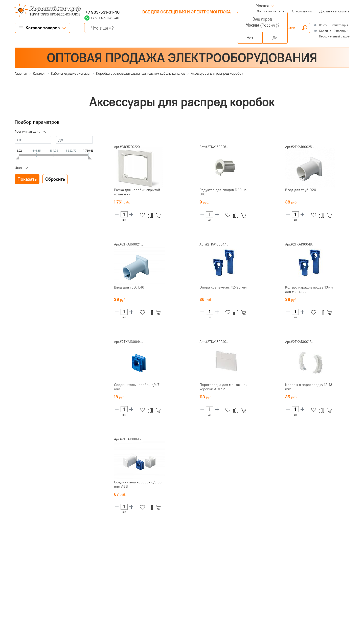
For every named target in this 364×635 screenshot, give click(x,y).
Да (275, 38)
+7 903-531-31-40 (102, 12)
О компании (302, 11)
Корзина (325, 31)
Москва (262, 6)
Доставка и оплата (334, 11)
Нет (250, 38)
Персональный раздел (335, 36)
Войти (324, 25)
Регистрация (339, 25)
